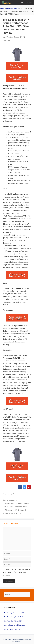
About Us (28, 639)
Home (2, 9)
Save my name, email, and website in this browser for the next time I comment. (17, 572)
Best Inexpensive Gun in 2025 (13, 629)
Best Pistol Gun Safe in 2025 (13, 621)
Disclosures (18, 641)
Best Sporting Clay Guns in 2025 (14, 613)
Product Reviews (12, 9)
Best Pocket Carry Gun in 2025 (13, 617)
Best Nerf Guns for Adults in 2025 (14, 625)
